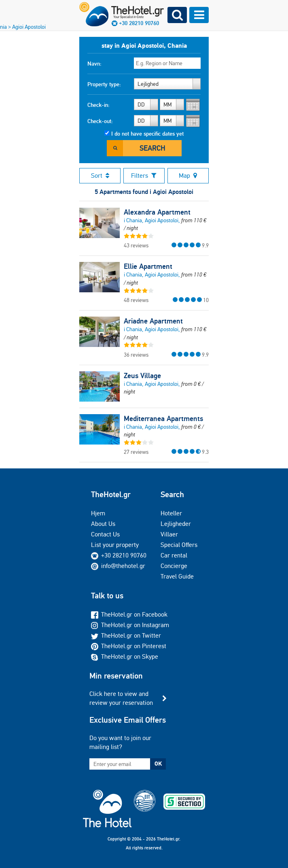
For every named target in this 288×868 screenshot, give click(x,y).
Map (188, 176)
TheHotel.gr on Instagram (130, 625)
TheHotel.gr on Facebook (129, 614)
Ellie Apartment (148, 266)
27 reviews (136, 452)
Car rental (174, 555)
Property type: (104, 84)
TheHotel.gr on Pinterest (129, 646)
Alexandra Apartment (157, 212)
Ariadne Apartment (153, 321)
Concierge (174, 566)
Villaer (169, 534)
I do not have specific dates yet (147, 134)
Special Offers (179, 545)
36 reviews (136, 355)
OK (158, 764)
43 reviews (136, 245)
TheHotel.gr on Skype (125, 656)
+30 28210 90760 (124, 555)
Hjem (98, 513)
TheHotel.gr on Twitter (126, 635)
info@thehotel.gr (118, 566)
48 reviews (136, 300)
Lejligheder (176, 524)
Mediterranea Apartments (163, 419)
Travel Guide (177, 576)
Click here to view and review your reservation (121, 698)
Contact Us (105, 534)
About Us (103, 524)
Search (152, 148)
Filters (144, 176)
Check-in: (98, 105)
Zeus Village (142, 376)
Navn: (94, 64)
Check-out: (100, 121)
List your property (115, 545)
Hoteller (171, 513)
